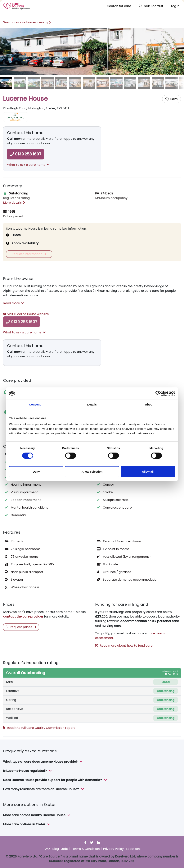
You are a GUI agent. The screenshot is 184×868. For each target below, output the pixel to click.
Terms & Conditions (86, 849)
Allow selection (92, 472)
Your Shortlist (151, 6)
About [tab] (149, 404)
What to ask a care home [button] (28, 165)
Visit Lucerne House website (26, 314)
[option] (92, 51)
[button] (14, 51)
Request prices (21, 627)
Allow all (148, 472)
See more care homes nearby (27, 22)
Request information (29, 254)
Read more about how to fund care (124, 646)
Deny (36, 472)
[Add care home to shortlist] (172, 99)
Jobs (65, 849)
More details (14, 203)
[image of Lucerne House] (6, 83)
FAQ (47, 849)
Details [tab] (92, 404)
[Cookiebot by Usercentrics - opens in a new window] (158, 393)
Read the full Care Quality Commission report (39, 728)
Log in (175, 6)
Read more (14, 303)
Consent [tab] (35, 404)
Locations (133, 849)
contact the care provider (23, 616)
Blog (56, 849)
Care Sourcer (17, 6)
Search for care (119, 6)
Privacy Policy (113, 849)
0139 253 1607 (25, 154)
